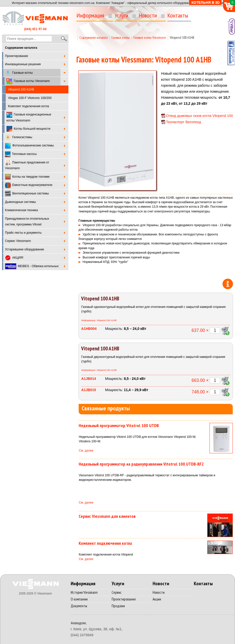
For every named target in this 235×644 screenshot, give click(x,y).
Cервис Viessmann (18, 241)
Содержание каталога (94, 37)
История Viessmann (84, 592)
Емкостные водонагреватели (29, 185)
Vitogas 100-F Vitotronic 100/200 (30, 98)
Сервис (117, 592)
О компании (79, 599)
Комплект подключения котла (28, 106)
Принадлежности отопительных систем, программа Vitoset (27, 222)
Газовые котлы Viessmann (28, 81)
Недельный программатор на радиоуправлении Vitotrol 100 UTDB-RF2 (141, 464)
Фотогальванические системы (29, 146)
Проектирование (17, 56)
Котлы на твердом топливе (27, 177)
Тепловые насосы (21, 154)
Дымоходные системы (20, 202)
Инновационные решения (23, 64)
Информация (90, 15)
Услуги (121, 15)
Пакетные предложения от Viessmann (27, 165)
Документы (79, 606)
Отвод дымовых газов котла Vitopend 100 (200, 116)
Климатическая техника (21, 210)
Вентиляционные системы (27, 194)
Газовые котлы (19, 73)
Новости (148, 15)
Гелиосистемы (19, 137)
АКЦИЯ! (14, 258)
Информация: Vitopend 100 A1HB (99, 320)
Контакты (178, 15)
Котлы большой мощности (28, 129)
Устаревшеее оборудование (25, 249)
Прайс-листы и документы (23, 233)
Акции (157, 599)
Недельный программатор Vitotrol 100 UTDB (119, 425)
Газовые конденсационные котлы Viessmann (29, 117)
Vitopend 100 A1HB (182, 37)
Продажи (118, 606)
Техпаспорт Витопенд (184, 122)
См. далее (86, 451)
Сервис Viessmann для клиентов (107, 516)
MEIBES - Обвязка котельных (32, 266)
